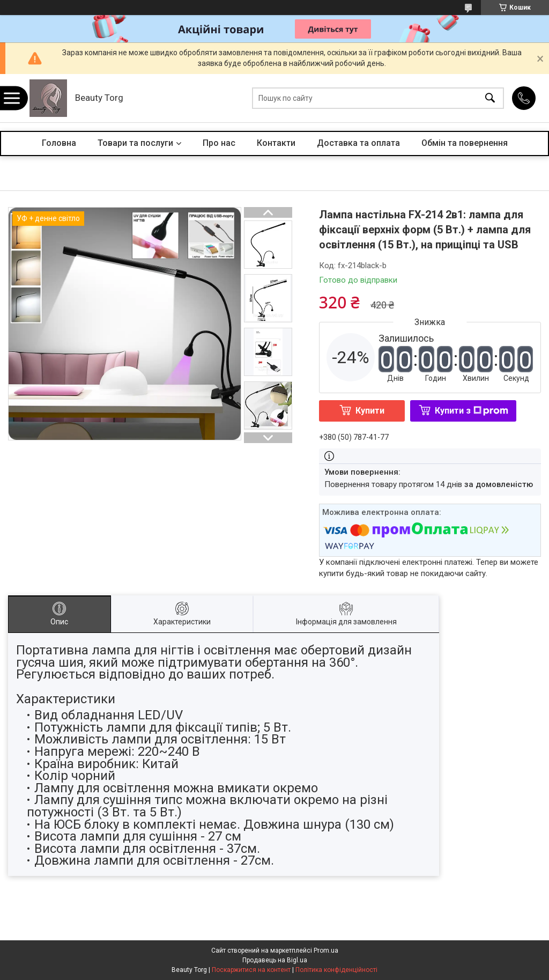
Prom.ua (326, 950)
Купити (370, 411)
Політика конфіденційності (336, 970)
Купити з (472, 411)
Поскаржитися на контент (251, 970)
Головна (59, 143)
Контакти (276, 143)
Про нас (219, 143)
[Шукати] (490, 98)
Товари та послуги (135, 143)
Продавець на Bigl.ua (275, 960)
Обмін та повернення (465, 143)
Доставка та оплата (358, 143)
